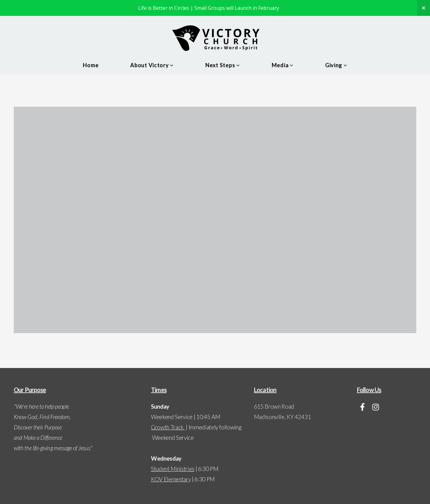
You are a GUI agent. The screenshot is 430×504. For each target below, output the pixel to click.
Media (283, 65)
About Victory (152, 65)
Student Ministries (173, 469)
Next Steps (223, 65)
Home (91, 65)
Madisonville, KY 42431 (283, 417)
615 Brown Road (275, 407)
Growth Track (167, 427)
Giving (336, 65)
